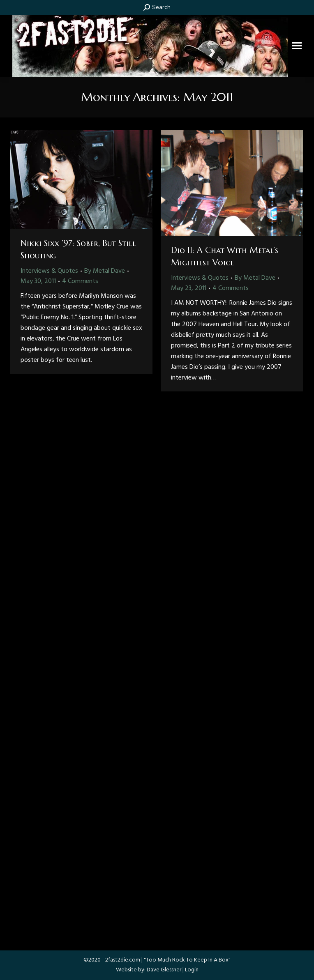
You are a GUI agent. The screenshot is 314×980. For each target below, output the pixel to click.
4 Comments (80, 281)
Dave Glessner (164, 970)
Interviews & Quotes (49, 271)
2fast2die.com (123, 960)
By (105, 271)
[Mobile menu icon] (297, 46)
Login (192, 970)
